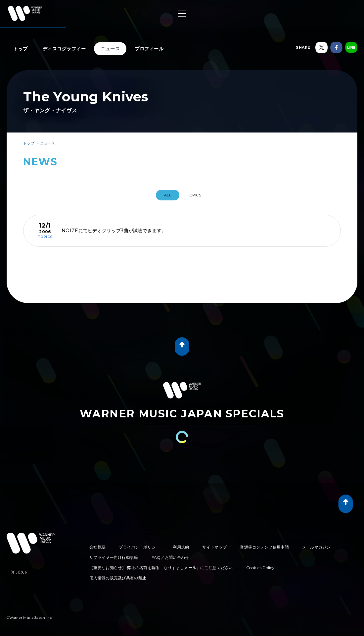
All (164, 195)
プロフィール (149, 49)
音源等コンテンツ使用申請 (264, 544)
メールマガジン (316, 544)
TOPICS (197, 195)
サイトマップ (214, 544)
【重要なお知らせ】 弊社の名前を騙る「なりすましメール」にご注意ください (161, 565)
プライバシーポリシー (139, 544)
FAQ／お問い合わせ (170, 555)
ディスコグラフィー (64, 49)
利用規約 (181, 544)
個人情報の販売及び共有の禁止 (118, 575)
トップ (21, 49)
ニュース (110, 49)
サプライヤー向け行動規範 (114, 555)
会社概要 (97, 544)
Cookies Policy (260, 565)
